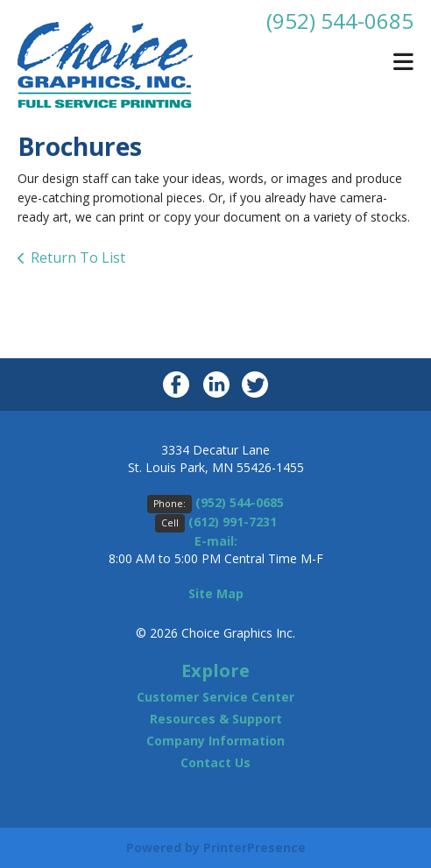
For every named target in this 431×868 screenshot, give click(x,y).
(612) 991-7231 (233, 522)
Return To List (78, 258)
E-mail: (216, 541)
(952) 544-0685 (340, 21)
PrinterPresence (254, 847)
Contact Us (215, 762)
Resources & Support (216, 719)
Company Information (215, 741)
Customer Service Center (215, 697)
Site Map (216, 593)
